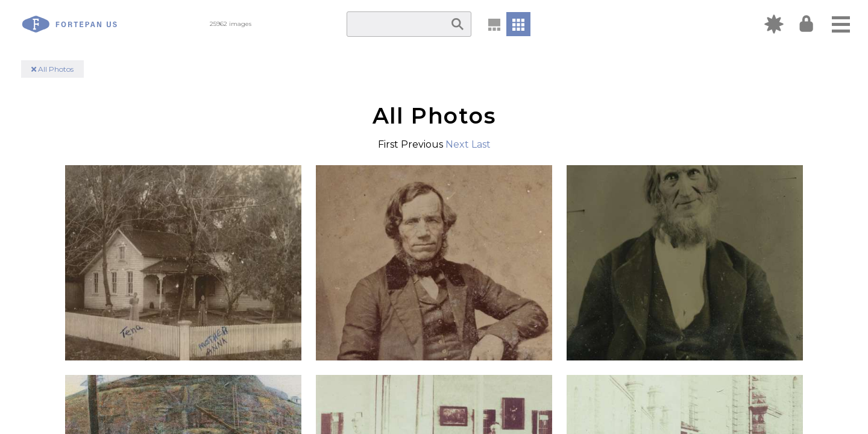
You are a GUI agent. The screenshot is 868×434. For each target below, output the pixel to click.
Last (481, 144)
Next (457, 144)
